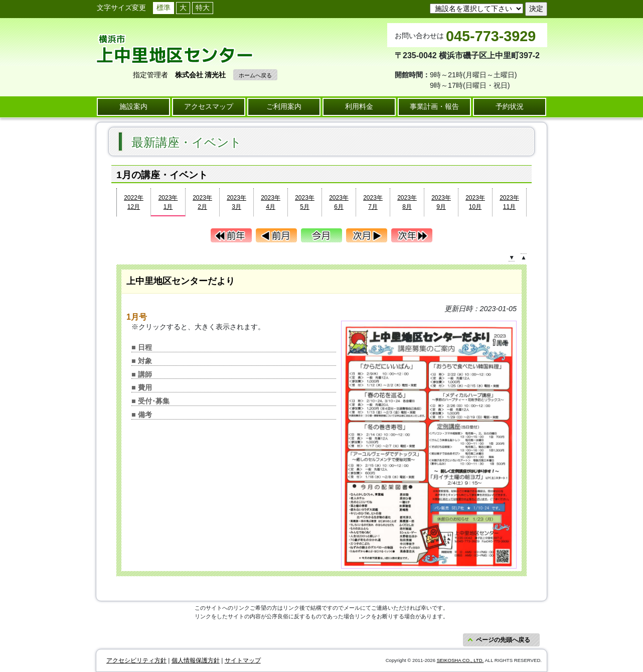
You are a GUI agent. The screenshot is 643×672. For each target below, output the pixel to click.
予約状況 (510, 106)
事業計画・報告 (434, 106)
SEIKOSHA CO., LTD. (460, 660)
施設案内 (133, 106)
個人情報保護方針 (196, 660)
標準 (164, 8)
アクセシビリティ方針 (136, 660)
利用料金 (359, 106)
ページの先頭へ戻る (503, 640)
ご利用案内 (284, 106)
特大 (203, 8)
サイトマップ (243, 660)
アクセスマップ (209, 106)
